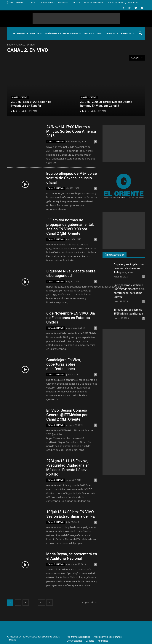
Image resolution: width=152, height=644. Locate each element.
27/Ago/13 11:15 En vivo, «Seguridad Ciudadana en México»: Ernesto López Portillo (68, 468)
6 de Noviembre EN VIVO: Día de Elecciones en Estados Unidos (71, 318)
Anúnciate (63, 3)
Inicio (33, 3)
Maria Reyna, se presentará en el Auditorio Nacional (72, 556)
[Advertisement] (76, 19)
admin (15, 111)
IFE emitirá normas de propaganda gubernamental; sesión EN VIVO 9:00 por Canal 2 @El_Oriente (70, 227)
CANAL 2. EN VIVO (20, 97)
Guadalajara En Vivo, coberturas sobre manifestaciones (64, 364)
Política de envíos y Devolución (123, 3)
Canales (112, 33)
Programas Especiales (27, 33)
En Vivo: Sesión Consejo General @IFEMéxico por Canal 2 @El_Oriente (67, 415)
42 (41, 603)
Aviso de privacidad (94, 3)
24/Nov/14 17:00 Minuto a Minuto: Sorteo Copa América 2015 (71, 131)
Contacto (76, 3)
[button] (140, 33)
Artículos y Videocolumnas (63, 33)
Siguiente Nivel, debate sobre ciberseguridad (71, 273)
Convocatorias (93, 33)
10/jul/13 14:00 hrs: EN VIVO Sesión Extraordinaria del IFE (71, 514)
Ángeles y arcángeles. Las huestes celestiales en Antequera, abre (129, 268)
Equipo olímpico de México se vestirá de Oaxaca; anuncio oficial (72, 178)
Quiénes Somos (47, 3)
